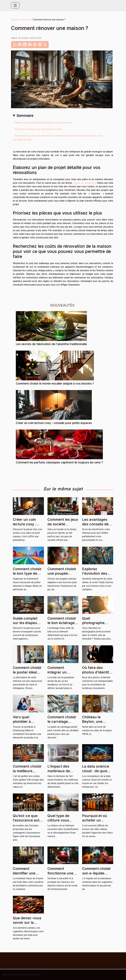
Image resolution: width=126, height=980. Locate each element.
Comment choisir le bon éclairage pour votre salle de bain (62, 625)
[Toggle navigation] (15, 5)
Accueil (15, 20)
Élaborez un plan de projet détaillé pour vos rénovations (43, 123)
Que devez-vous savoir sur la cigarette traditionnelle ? (27, 925)
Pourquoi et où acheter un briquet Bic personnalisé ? (95, 822)
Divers (26, 20)
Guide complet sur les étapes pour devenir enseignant (25, 625)
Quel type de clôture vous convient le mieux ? (58, 822)
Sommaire (25, 116)
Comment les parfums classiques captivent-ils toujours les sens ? (59, 462)
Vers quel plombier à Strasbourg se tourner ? (25, 724)
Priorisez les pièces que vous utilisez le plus (38, 129)
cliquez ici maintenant (84, 183)
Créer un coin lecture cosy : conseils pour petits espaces (54, 423)
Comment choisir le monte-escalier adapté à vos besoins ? (55, 383)
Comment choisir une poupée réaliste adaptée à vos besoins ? (63, 576)
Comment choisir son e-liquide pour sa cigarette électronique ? (97, 875)
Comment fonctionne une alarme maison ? (61, 873)
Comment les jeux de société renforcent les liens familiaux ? (63, 526)
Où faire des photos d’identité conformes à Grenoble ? (97, 674)
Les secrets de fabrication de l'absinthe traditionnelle (51, 344)
